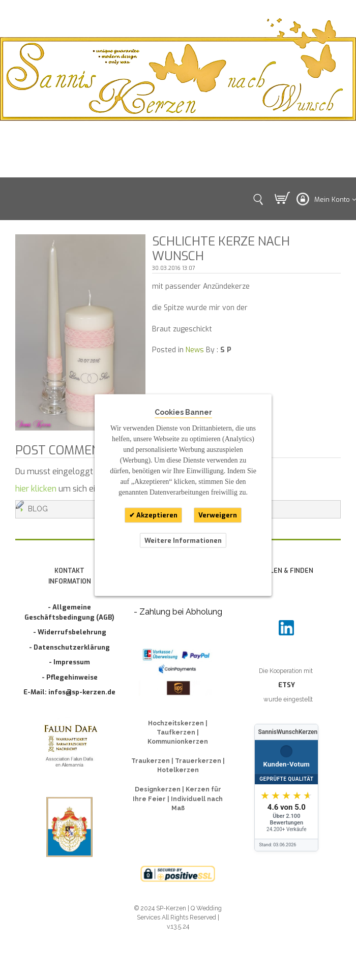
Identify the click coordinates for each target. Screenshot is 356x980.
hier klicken (36, 489)
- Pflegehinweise (70, 677)
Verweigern (218, 515)
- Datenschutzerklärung (69, 647)
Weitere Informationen (183, 540)
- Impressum (69, 662)
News (195, 350)
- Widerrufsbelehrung (70, 632)
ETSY (287, 685)
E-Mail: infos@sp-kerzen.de (69, 692)
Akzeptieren (156, 515)
